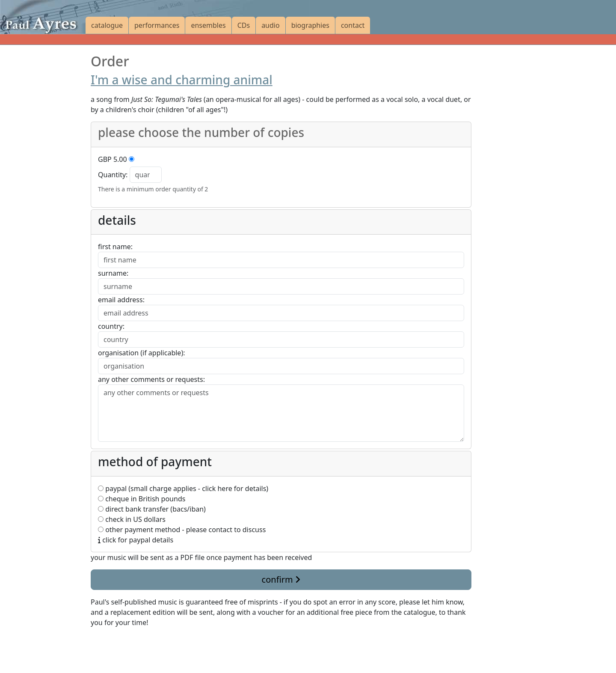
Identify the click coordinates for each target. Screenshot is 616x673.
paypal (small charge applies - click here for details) (183, 488)
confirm (281, 579)
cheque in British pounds (142, 499)
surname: (113, 273)
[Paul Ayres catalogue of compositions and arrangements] (43, 17)
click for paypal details (136, 540)
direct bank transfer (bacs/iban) (152, 509)
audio (271, 25)
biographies (310, 25)
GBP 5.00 (113, 159)
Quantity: (113, 175)
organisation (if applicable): (141, 353)
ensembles (208, 25)
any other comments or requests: (151, 379)
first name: (115, 247)
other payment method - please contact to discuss (182, 530)
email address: (121, 300)
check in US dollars (132, 519)
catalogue (107, 25)
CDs (244, 25)
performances (157, 25)
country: (111, 326)
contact (353, 25)
